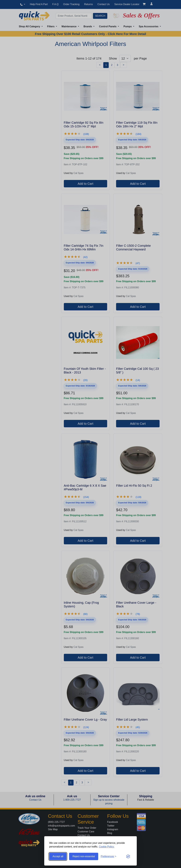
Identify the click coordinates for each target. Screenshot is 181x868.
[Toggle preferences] (108, 856)
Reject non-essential (84, 856)
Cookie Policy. (107, 847)
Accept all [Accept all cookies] (58, 856)
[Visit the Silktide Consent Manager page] (128, 856)
